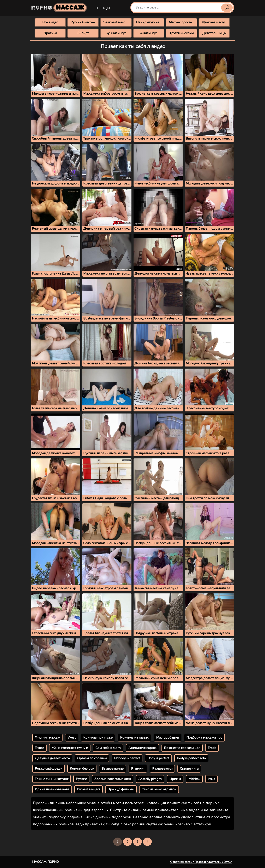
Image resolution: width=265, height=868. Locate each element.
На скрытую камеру (150, 22)
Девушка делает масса (52, 758)
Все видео (50, 22)
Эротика (50, 33)
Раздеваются (162, 769)
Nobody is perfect (127, 758)
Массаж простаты (182, 22)
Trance (39, 748)
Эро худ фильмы (121, 789)
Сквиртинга (189, 769)
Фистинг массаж (47, 738)
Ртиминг (138, 769)
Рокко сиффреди (49, 769)
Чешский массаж (116, 22)
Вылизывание (113, 769)
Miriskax (194, 779)
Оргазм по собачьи (92, 758)
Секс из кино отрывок (159, 789)
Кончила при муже (98, 738)
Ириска (175, 779)
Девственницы (214, 33)
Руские (81, 779)
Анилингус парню (142, 748)
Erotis (212, 748)
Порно (59, 8)
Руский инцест (89, 789)
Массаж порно (45, 862)
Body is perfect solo (191, 758)
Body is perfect (158, 758)
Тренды (102, 8)
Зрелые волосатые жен (113, 779)
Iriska (211, 779)
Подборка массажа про (204, 738)
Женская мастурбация (216, 22)
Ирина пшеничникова (52, 789)
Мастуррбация (167, 738)
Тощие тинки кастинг (52, 779)
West (72, 738)
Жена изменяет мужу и (70, 748)
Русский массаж (83, 22)
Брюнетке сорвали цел (182, 748)
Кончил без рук (82, 769)
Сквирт (83, 33)
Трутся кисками (182, 33)
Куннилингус (116, 33)
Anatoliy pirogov (150, 779)
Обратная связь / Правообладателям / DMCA (201, 862)
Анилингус (149, 33)
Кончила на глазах (134, 738)
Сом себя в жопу (108, 748)
